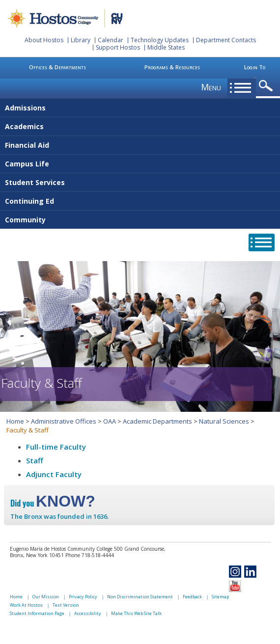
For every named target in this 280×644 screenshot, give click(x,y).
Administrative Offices (64, 421)
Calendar (111, 40)
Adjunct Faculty (54, 474)
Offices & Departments (57, 67)
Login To (255, 67)
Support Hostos (118, 47)
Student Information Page (37, 613)
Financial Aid (27, 145)
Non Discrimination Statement (140, 597)
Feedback (192, 597)
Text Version (66, 605)
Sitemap (220, 597)
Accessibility (88, 613)
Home (15, 421)
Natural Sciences (224, 421)
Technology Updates (160, 40)
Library (81, 40)
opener (267, 86)
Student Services (35, 182)
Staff (35, 460)
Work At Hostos (26, 605)
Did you (53, 503)
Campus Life (27, 164)
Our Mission (46, 597)
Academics (24, 126)
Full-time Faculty (56, 447)
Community (25, 220)
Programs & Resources (172, 67)
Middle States (166, 47)
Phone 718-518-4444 (90, 555)
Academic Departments (157, 421)
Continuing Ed (29, 201)
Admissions (25, 108)
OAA (110, 421)
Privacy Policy (83, 597)
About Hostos (44, 40)
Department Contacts (226, 40)
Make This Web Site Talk (136, 613)
